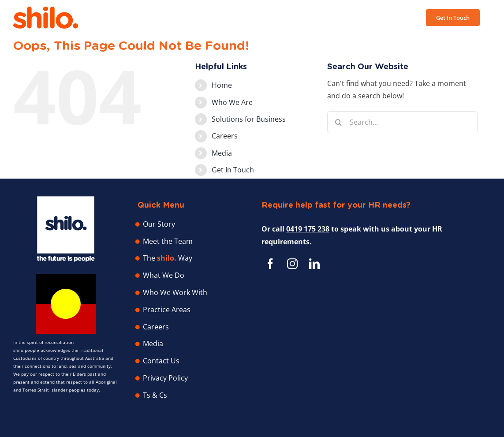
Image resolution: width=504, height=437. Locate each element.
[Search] (338, 122)
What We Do (164, 275)
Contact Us (161, 361)
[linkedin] (314, 264)
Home (222, 85)
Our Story (159, 224)
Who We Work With (175, 292)
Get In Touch (233, 170)
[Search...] (402, 122)
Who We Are (232, 102)
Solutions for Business (249, 119)
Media (222, 153)
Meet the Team (168, 241)
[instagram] (292, 264)
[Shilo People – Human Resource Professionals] (66, 200)
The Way (168, 258)
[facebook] (270, 264)
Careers (225, 136)
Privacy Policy (165, 378)
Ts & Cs (155, 395)
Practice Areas (167, 310)
